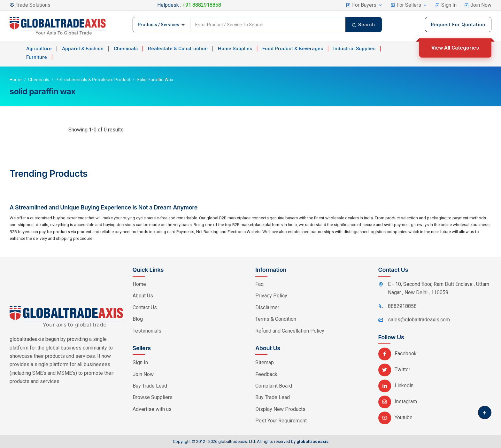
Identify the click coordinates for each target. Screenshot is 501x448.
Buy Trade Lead (150, 386)
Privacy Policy (271, 296)
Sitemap (265, 362)
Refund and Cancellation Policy (290, 331)
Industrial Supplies (354, 49)
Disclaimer (267, 307)
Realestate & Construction (178, 49)
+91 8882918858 (202, 5)
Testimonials (147, 331)
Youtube (395, 417)
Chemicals (126, 49)
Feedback (266, 374)
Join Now (478, 5)
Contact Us (145, 307)
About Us (143, 296)
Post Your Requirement (281, 421)
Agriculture (39, 49)
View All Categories (455, 48)
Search (363, 24)
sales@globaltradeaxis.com (419, 320)
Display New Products (280, 409)
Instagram (398, 401)
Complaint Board (274, 386)
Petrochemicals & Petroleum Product (93, 80)
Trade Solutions (33, 5)
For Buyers (364, 5)
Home (16, 80)
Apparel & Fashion (83, 49)
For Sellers (409, 5)
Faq (259, 284)
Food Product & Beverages (293, 49)
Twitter (394, 369)
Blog (138, 319)
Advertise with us (152, 409)
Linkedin (396, 385)
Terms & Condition (276, 319)
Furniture (37, 57)
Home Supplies (235, 49)
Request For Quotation (458, 24)
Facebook (397, 354)
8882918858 (402, 306)
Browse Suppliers (153, 397)
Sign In (446, 5)
